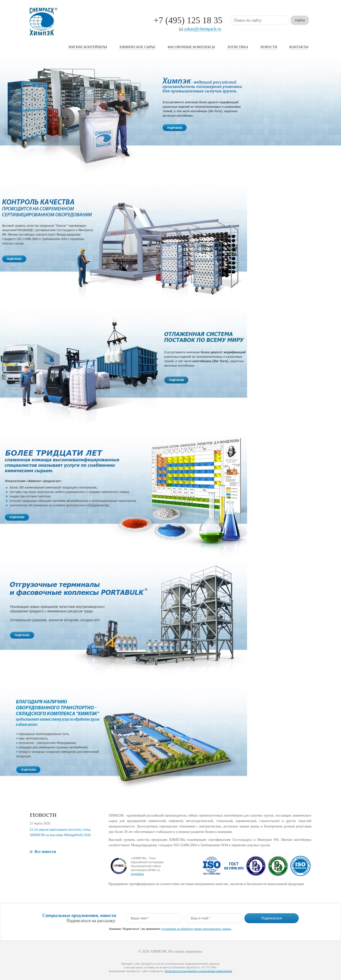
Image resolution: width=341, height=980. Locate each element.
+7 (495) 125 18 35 (188, 20)
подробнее (137, 874)
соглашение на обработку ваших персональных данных (196, 929)
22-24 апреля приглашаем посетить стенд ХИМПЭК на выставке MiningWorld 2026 (60, 832)
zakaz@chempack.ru (203, 29)
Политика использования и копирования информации (198, 971)
